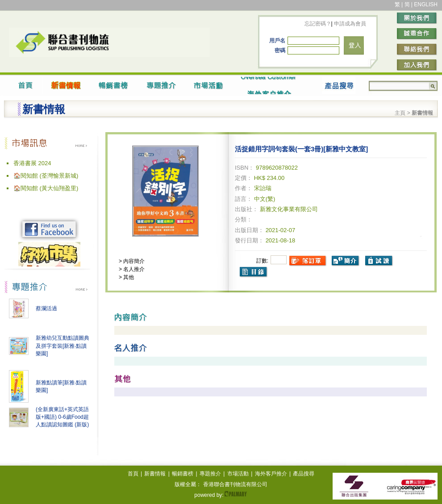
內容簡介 (133, 261)
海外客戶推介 (271, 474)
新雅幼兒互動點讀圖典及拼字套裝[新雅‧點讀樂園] (63, 346)
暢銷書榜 (183, 474)
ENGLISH (426, 4)
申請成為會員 (349, 24)
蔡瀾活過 (46, 308)
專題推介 (210, 474)
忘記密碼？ (318, 24)
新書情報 (155, 474)
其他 (128, 277)
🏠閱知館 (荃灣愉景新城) (46, 176)
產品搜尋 (304, 474)
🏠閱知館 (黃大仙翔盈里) (46, 188)
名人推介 (133, 269)
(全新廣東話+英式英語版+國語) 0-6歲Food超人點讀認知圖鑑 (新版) (62, 417)
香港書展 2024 (32, 163)
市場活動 (238, 474)
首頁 (133, 474)
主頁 (400, 113)
